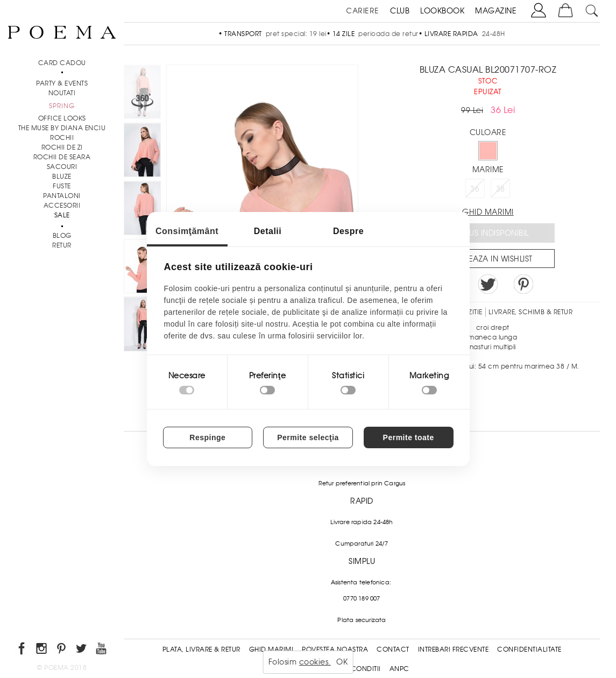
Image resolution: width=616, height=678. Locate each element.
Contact (393, 649)
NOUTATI (62, 93)
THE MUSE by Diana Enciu (62, 128)
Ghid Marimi (271, 649)
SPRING (62, 106)
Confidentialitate (529, 649)
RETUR (62, 245)
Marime (488, 169)
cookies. (315, 662)
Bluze (62, 176)
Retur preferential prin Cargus (362, 483)
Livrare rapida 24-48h (362, 522)
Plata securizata (362, 620)
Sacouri (62, 167)
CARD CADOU (62, 63)
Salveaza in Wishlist (492, 259)
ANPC (399, 669)
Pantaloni (62, 196)
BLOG (62, 236)
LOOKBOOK (442, 11)
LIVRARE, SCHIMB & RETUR (531, 312)
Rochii (62, 138)
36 (475, 189)
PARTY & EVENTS (62, 83)
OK (342, 662)
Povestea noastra (335, 649)
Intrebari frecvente (454, 649)
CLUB (400, 11)
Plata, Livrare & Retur (201, 649)
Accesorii (62, 206)
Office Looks (62, 118)
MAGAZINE (496, 11)
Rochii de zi (62, 147)
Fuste (62, 186)
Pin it (523, 284)
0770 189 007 (362, 598)
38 (501, 189)
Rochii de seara (62, 157)
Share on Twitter (488, 284)
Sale (62, 215)
